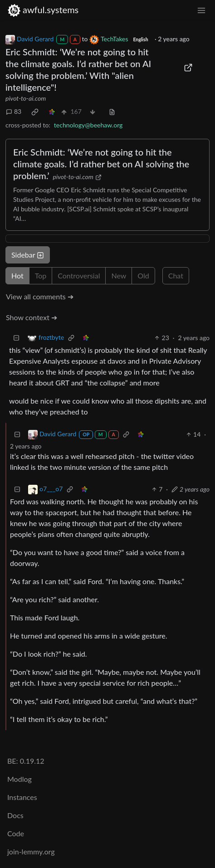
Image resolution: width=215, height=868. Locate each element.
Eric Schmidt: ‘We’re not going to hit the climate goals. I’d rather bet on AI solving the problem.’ (101, 164)
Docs (15, 815)
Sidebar (28, 255)
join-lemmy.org (31, 851)
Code (16, 833)
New (119, 276)
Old (143, 276)
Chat (176, 276)
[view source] (112, 111)
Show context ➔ (32, 317)
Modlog (20, 779)
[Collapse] (16, 338)
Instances (22, 797)
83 (14, 111)
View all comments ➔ (40, 296)
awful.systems (43, 10)
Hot (17, 276)
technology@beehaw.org (88, 125)
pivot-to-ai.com (26, 98)
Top (41, 276)
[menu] (201, 10)
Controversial (79, 276)
